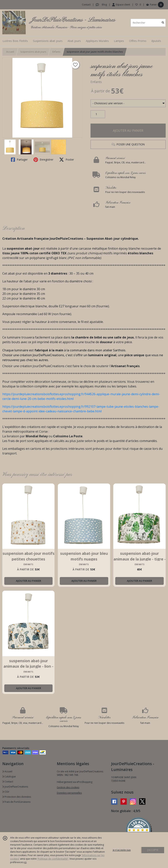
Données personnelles (69, 793)
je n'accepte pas (122, 850)
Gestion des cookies (68, 787)
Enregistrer (43, 160)
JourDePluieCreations (15, 787)
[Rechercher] (163, 23)
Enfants (56, 52)
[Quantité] (98, 114)
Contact (86, 5)
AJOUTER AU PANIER (128, 131)
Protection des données (17, 797)
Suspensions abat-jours (33, 52)
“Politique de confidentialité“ (53, 859)
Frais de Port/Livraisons (16, 802)
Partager (19, 160)
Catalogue (9, 777)
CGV (6, 792)
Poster (67, 160)
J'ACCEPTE (153, 850)
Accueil (10, 52)
